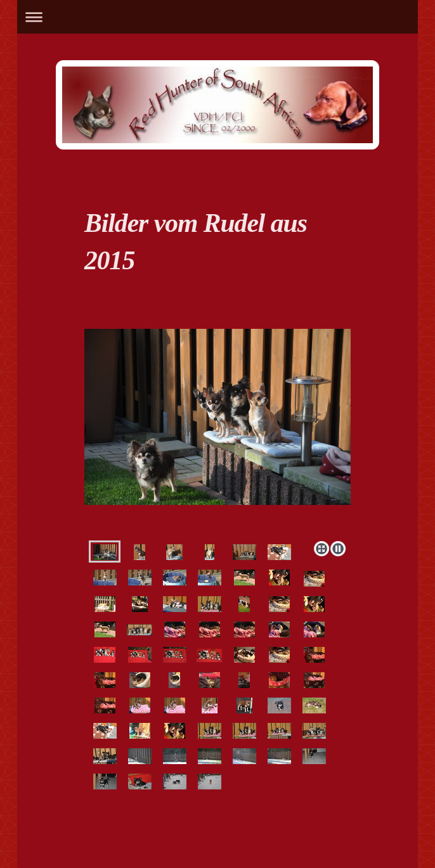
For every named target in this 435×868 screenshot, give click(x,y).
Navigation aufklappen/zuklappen (217, 17)
